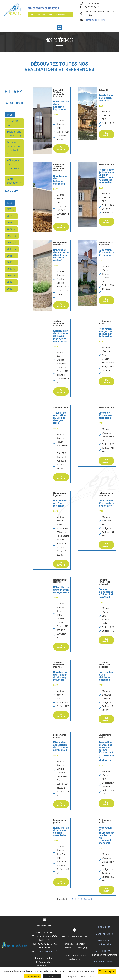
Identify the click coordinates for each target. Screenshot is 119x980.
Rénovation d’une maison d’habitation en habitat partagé (61, 255)
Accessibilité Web (104, 951)
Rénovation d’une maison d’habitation (106, 252)
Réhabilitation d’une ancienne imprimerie (61, 105)
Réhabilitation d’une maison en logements (61, 590)
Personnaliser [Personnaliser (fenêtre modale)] (52, 976)
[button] (50, 15)
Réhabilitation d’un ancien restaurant (106, 98)
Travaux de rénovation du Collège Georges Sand (59, 418)
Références (59, 164)
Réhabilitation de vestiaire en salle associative (61, 831)
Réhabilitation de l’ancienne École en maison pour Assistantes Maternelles (106, 176)
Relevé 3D (58, 90)
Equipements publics (105, 322)
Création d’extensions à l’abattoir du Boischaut (106, 593)
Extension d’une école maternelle (105, 415)
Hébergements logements (60, 244)
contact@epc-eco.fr (48, 951)
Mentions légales (104, 934)
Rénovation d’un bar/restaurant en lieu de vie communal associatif (106, 835)
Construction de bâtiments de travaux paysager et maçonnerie (61, 336)
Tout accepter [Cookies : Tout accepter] (107, 971)
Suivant (88, 899)
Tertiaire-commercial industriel (59, 94)
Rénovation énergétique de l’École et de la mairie (105, 333)
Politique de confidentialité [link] (80, 976)
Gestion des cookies (104, 962)
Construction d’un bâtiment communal (61, 180)
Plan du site (104, 927)
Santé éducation (106, 164)
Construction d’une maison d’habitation (106, 503)
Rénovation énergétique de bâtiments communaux (61, 746)
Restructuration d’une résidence (61, 503)
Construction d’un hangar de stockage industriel (61, 676)
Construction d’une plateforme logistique (106, 676)
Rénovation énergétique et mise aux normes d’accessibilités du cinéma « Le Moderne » (106, 751)
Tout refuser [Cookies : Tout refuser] (32, 976)
